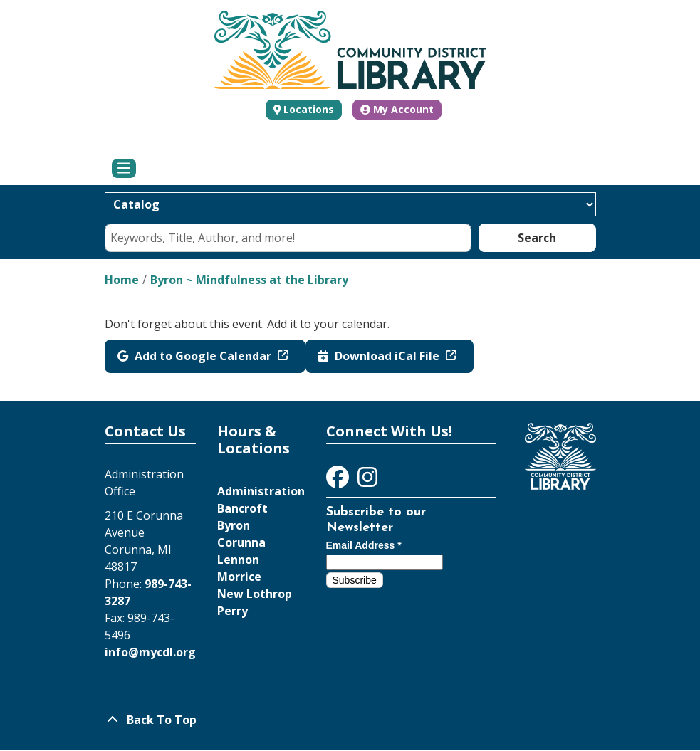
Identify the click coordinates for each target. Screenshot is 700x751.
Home (122, 280)
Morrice (239, 577)
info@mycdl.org (150, 652)
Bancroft (242, 508)
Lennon (238, 560)
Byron (234, 525)
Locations (309, 109)
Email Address (364, 545)
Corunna (241, 542)
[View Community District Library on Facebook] (339, 481)
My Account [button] (397, 109)
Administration (261, 491)
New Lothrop (255, 594)
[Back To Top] (350, 720)
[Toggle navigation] (124, 169)
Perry (233, 611)
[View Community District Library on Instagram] (367, 481)
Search (537, 238)
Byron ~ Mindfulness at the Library (249, 280)
